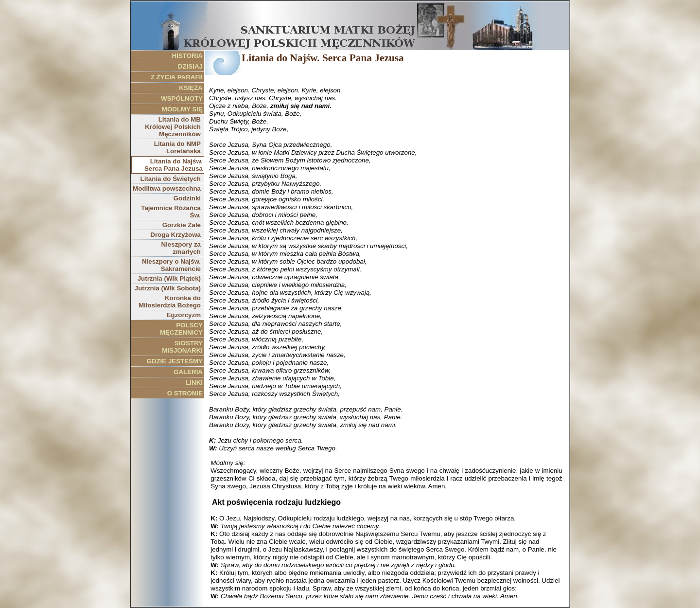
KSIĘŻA (191, 88)
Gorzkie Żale (182, 225)
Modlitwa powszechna (167, 188)
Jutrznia (169, 278)
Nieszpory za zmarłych (181, 248)
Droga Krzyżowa (175, 235)
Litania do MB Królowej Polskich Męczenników (173, 127)
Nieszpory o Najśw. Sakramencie (171, 265)
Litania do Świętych (171, 179)
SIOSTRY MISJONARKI (182, 347)
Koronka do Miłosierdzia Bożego (170, 302)
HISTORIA (187, 56)
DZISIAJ (190, 66)
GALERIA (188, 372)
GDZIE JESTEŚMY (175, 361)
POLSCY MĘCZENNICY (181, 329)
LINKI (194, 383)
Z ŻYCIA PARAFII (177, 77)
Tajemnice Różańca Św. (171, 212)
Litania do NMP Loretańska (177, 147)
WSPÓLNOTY (182, 98)
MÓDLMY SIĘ (182, 109)
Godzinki (187, 198)
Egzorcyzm (184, 315)
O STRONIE (185, 393)
